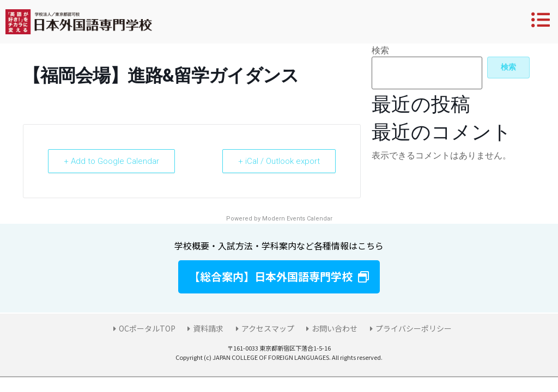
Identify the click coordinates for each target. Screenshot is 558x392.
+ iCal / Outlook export (279, 161)
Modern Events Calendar (297, 219)
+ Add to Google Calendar (111, 161)
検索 (380, 51)
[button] (279, 277)
